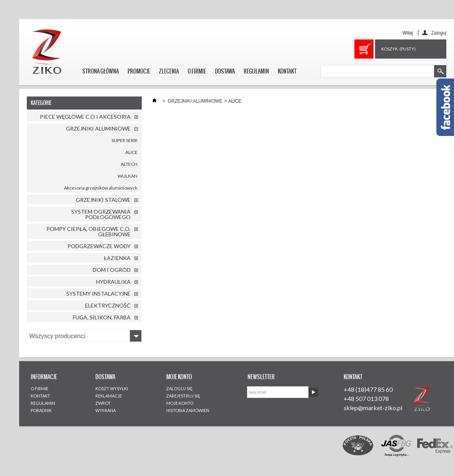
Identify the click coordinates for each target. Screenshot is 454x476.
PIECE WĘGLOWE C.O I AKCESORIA (85, 117)
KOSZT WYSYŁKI (112, 388)
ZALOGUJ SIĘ (179, 388)
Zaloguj (439, 33)
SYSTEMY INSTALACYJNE (98, 294)
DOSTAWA (225, 71)
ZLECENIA (169, 71)
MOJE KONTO (180, 403)
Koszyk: (398, 49)
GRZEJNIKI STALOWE (103, 200)
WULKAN (128, 176)
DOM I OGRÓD (112, 270)
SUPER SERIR (125, 140)
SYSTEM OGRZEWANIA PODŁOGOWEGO (101, 214)
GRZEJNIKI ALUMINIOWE (98, 128)
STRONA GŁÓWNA (101, 71)
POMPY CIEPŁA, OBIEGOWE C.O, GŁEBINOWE (89, 231)
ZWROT (103, 403)
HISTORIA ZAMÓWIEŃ (188, 410)
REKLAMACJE (109, 396)
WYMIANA (106, 410)
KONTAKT (287, 71)
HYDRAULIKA (113, 282)
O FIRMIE (197, 71)
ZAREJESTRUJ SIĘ (183, 396)
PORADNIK (41, 410)
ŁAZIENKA (117, 258)
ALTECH (129, 164)
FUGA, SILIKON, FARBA (102, 317)
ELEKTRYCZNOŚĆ (108, 305)
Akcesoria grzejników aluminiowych (101, 188)
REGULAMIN (256, 71)
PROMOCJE (139, 71)
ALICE (131, 152)
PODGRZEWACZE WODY (99, 246)
